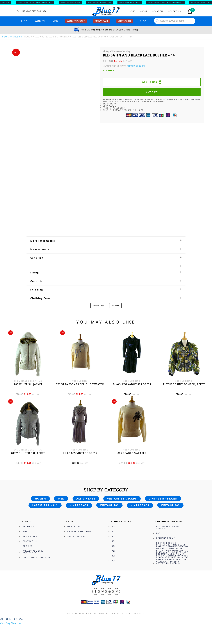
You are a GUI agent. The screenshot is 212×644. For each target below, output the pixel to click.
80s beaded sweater (132, 453)
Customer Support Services (168, 527)
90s (114, 561)
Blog (143, 21)
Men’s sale (102, 21)
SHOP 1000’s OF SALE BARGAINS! (37, 2)
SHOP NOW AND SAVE (132, 2)
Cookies (27, 546)
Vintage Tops (98, 306)
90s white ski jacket (28, 384)
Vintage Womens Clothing (45, 37)
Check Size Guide (136, 66)
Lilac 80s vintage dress (80, 453)
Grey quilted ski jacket (28, 453)
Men (55, 21)
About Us (28, 527)
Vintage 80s (140, 505)
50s (114, 541)
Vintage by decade (122, 499)
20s (114, 527)
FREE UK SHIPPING (72, 2)
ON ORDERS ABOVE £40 (102, 2)
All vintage (86, 499)
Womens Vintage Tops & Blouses (76, 37)
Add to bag (150, 82)
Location (158, 11)
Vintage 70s (109, 505)
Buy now (152, 92)
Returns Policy (166, 538)
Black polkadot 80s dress (132, 384)
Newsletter (30, 536)
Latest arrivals (45, 505)
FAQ (158, 533)
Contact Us (174, 11)
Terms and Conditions (37, 558)
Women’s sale (76, 21)
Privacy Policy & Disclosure (33, 552)
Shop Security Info (79, 531)
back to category (12, 37)
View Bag (5, 623)
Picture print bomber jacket (184, 384)
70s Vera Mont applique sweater (80, 384)
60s (114, 546)
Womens (115, 306)
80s (114, 556)
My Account (75, 527)
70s (114, 551)
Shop (24, 21)
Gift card (125, 21)
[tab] (106, 241)
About (144, 11)
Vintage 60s (79, 505)
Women (40, 21)
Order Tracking (77, 536)
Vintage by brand (163, 499)
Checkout (16, 623)
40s (114, 536)
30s (114, 531)
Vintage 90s (170, 505)
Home (132, 11)
